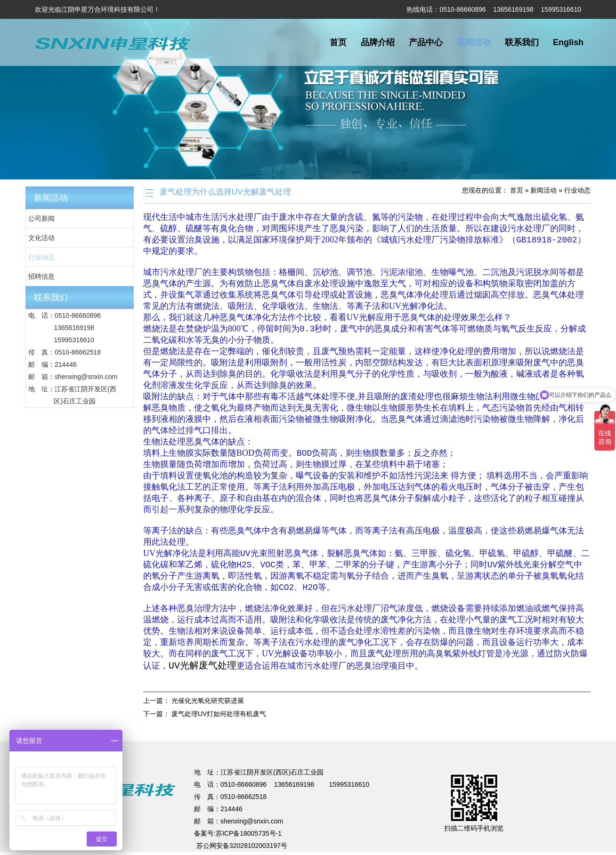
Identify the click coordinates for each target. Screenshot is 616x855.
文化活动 (41, 238)
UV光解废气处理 (203, 668)
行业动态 (41, 257)
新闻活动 (474, 42)
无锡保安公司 (329, 740)
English (568, 42)
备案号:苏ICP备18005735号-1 (238, 837)
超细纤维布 (402, 740)
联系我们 (522, 42)
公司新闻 (41, 218)
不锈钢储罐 (263, 740)
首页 (338, 42)
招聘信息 (41, 276)
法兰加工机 (367, 740)
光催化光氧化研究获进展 (208, 704)
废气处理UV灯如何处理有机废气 (219, 717)
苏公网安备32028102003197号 (242, 849)
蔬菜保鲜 (294, 740)
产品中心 (426, 42)
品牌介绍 (378, 42)
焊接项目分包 (196, 740)
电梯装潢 (231, 740)
